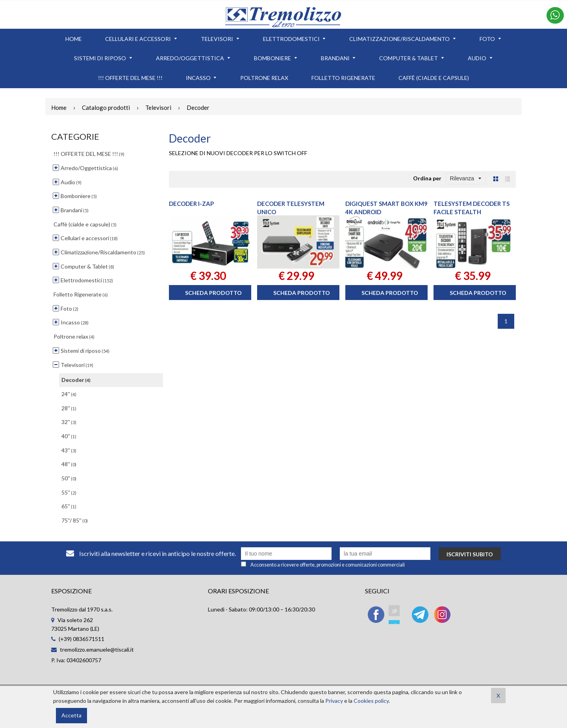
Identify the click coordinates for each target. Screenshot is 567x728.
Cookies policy (371, 701)
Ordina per (427, 178)
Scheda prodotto (213, 293)
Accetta (71, 715)
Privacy (334, 701)
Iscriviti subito (470, 554)
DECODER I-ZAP (191, 204)
